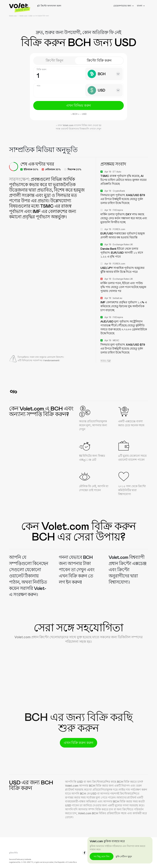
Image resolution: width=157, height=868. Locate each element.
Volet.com (13, 16)
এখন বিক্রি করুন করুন (78, 743)
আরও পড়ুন (106, 360)
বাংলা (141, 6)
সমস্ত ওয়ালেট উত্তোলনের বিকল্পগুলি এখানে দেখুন (78, 129)
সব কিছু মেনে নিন (102, 856)
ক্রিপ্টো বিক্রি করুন (99, 60)
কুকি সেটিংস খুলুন (124, 856)
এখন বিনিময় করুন (78, 105)
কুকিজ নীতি (13, 853)
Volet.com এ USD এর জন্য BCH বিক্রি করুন (34, 16)
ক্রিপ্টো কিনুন (54, 60)
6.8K (87, 853)
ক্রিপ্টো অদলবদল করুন (49, 6)
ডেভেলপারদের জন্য (123, 6)
